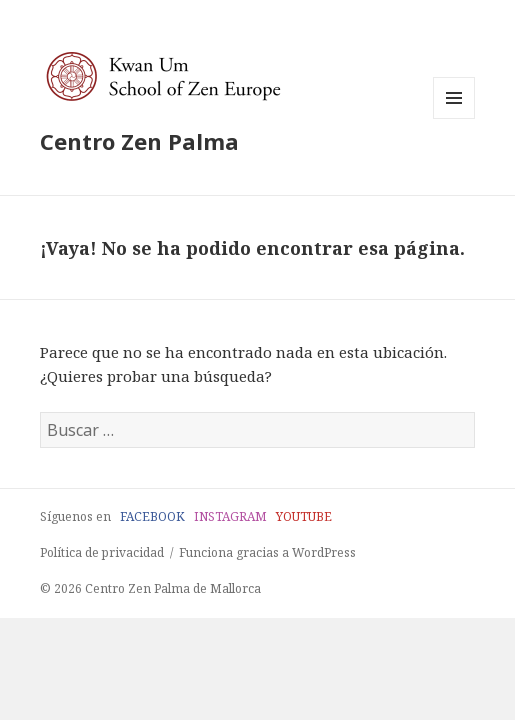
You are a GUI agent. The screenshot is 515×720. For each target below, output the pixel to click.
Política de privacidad (102, 552)
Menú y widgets (454, 118)
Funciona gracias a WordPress (267, 552)
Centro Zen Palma (139, 141)
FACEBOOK (152, 516)
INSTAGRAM (230, 516)
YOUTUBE (304, 516)
